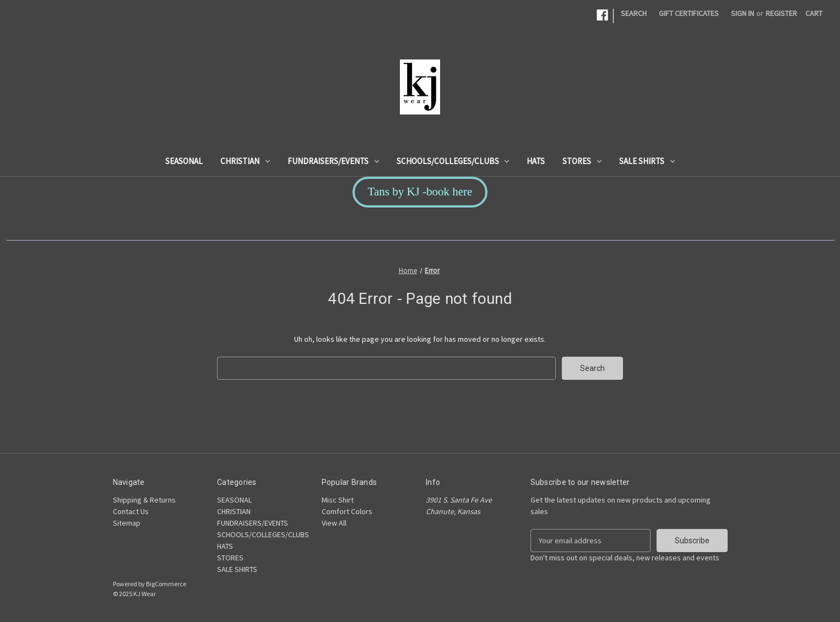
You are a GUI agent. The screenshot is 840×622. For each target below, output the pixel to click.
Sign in (743, 13)
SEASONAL (184, 161)
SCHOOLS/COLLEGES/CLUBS (453, 161)
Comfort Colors (347, 511)
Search (634, 13)
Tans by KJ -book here (420, 192)
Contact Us (131, 511)
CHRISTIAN (245, 161)
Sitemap (127, 523)
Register (781, 13)
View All (334, 523)
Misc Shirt (338, 500)
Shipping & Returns (144, 500)
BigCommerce (166, 584)
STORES (582, 161)
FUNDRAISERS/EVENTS (333, 161)
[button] (420, 192)
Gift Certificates (689, 13)
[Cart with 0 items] (814, 13)
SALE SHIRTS (647, 161)
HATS (536, 161)
